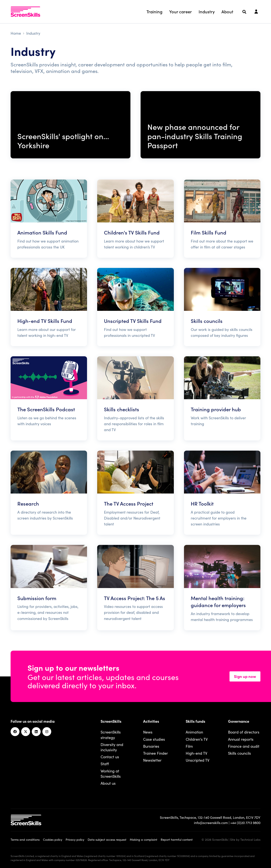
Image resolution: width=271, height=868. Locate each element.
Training (154, 11)
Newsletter (152, 760)
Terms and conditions (25, 839)
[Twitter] (26, 732)
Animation (194, 732)
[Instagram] (47, 732)
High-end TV (196, 753)
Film (189, 746)
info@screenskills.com (211, 823)
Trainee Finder (156, 753)
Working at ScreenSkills (111, 773)
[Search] (244, 12)
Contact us (110, 757)
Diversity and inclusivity (112, 747)
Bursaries (151, 746)
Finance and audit (244, 746)
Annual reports (241, 739)
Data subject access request (107, 839)
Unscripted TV (198, 760)
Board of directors (244, 732)
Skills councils (239, 753)
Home (16, 33)
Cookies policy (53, 839)
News (148, 732)
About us (108, 783)
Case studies (154, 739)
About (227, 11)
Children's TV (197, 739)
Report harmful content (177, 839)
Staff (105, 764)
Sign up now (245, 676)
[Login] (256, 12)
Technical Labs (250, 839)
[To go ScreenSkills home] (25, 12)
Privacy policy (75, 839)
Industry (207, 11)
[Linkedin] (36, 732)
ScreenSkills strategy (111, 735)
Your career (180, 11)
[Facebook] (15, 732)
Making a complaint (144, 839)
